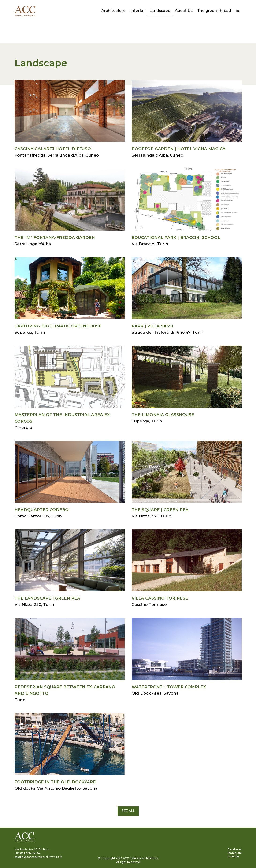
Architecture (113, 11)
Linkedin (233, 857)
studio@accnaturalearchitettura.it (38, 857)
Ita (238, 11)
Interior (137, 11)
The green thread (214, 11)
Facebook (235, 850)
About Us (184, 11)
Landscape (160, 11)
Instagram (235, 853)
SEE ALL (128, 811)
